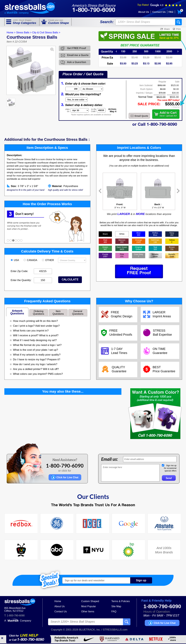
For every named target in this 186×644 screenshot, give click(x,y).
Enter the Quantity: (21, 280)
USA (15, 260)
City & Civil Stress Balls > (46, 33)
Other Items (88, 611)
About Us (144, 12)
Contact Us (159, 12)
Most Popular (89, 606)
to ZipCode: (94, 110)
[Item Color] (92, 89)
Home (58, 601)
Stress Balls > (24, 33)
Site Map (116, 606)
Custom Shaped (90, 601)
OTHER (48, 260)
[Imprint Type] (77, 100)
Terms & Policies (120, 601)
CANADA (31, 260)
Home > (11, 33)
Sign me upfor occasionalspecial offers (170, 468)
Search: (107, 22)
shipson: (68, 110)
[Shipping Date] (80, 110)
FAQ (171, 12)
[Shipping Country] (72, 260)
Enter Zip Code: (19, 271)
